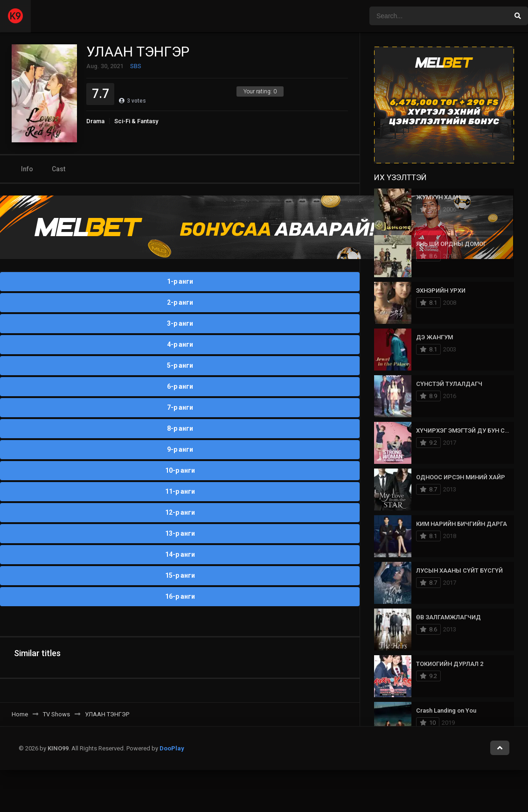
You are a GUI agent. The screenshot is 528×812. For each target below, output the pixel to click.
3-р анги (180, 323)
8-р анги (180, 428)
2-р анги (180, 302)
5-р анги (180, 365)
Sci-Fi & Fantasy (136, 121)
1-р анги (180, 281)
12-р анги (180, 512)
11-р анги (180, 491)
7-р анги (180, 407)
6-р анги (180, 386)
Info (27, 169)
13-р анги (180, 533)
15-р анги (180, 575)
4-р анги (180, 344)
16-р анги (180, 596)
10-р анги (180, 470)
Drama (95, 121)
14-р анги (180, 554)
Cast (59, 169)
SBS (136, 66)
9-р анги (180, 449)
